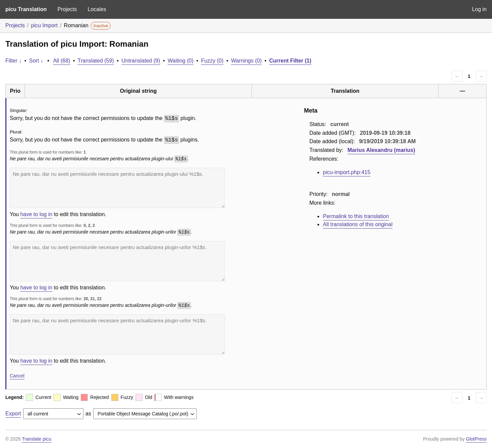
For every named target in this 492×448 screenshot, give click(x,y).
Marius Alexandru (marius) (381, 150)
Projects (67, 9)
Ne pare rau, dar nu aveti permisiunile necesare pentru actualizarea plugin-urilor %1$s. (117, 261)
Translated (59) (96, 61)
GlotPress (476, 439)
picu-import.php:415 (347, 172)
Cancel (17, 376)
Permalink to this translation (356, 216)
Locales (97, 9)
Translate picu (36, 439)
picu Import (44, 25)
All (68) (62, 61)
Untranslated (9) (141, 61)
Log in (479, 9)
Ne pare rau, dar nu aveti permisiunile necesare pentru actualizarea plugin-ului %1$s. (117, 188)
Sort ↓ (36, 61)
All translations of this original (358, 224)
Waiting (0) (181, 61)
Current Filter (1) (290, 61)
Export (13, 414)
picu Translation (26, 9)
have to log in (36, 214)
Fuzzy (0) (212, 61)
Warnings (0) (246, 61)
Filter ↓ (13, 61)
